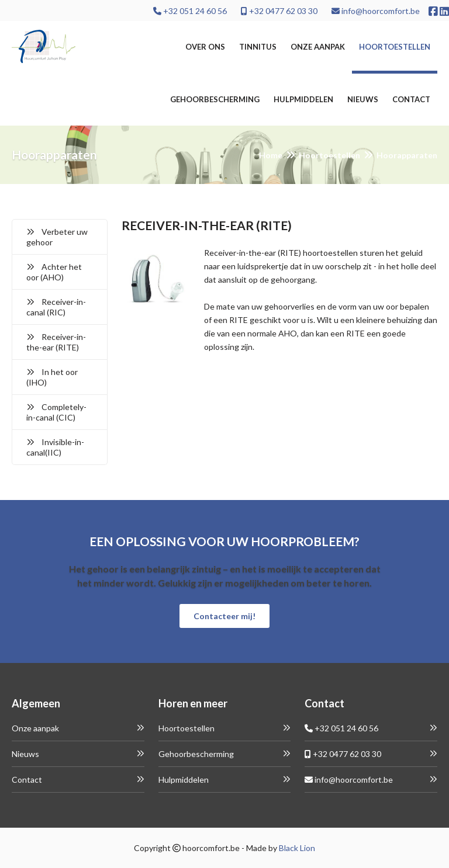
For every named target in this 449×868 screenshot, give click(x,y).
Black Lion (297, 848)
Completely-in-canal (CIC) (56, 412)
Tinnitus (258, 47)
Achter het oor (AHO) (54, 272)
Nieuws (363, 99)
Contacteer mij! (224, 616)
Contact (411, 99)
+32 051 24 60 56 (190, 11)
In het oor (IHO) (52, 377)
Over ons (205, 47)
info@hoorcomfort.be (376, 11)
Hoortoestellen (395, 47)
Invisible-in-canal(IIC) (55, 447)
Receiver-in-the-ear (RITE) (56, 342)
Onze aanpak (318, 47)
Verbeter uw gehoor (57, 237)
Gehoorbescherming (215, 99)
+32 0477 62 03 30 (279, 11)
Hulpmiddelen (303, 99)
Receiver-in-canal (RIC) (56, 307)
